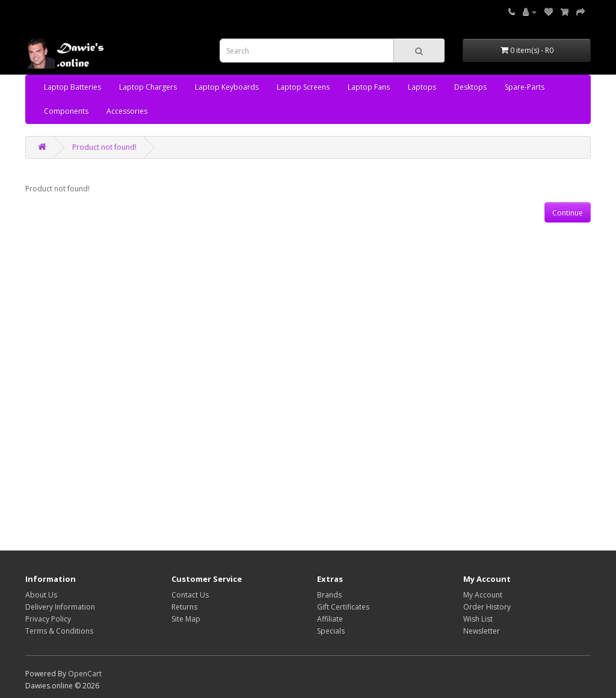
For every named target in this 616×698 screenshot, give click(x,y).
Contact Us (190, 595)
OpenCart (85, 674)
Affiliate (330, 619)
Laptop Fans (369, 87)
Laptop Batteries (72, 87)
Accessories (127, 111)
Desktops (470, 87)
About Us (41, 595)
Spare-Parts (525, 87)
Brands (329, 595)
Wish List (478, 619)
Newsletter (482, 631)
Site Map (186, 619)
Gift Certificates (343, 607)
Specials (331, 631)
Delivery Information (60, 607)
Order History (487, 607)
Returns (184, 607)
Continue (568, 213)
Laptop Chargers (148, 87)
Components (66, 111)
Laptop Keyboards (227, 87)
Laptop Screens (303, 87)
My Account (483, 595)
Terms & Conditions (59, 631)
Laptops (422, 87)
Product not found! (104, 147)
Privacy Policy (48, 619)
